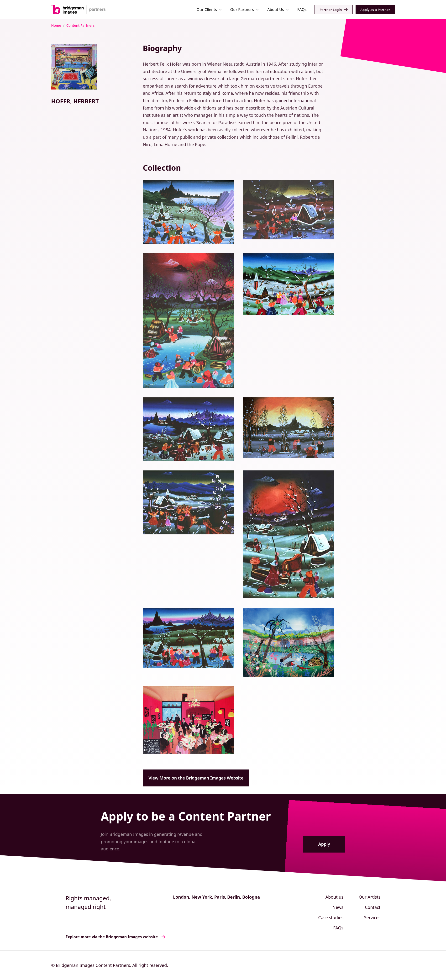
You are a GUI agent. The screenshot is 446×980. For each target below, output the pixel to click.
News (338, 907)
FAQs (302, 10)
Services (372, 917)
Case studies (331, 917)
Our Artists (370, 897)
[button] (209, 9)
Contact (373, 907)
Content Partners (80, 25)
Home (56, 25)
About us (335, 897)
